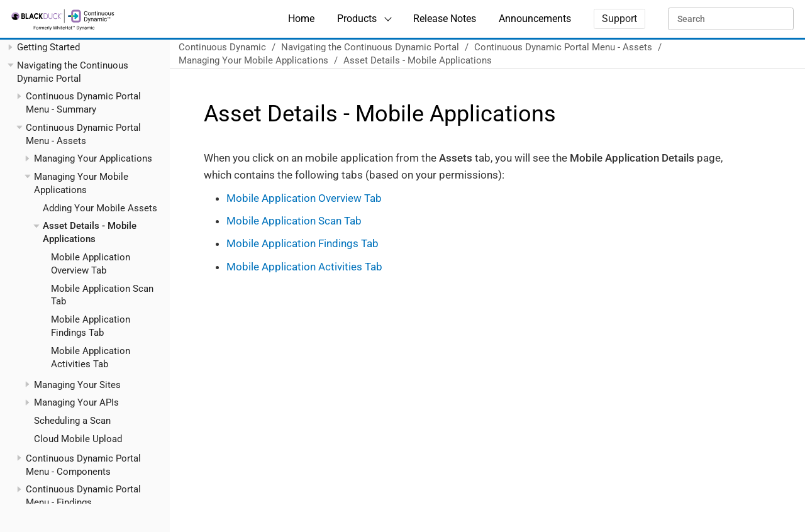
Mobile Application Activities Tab (304, 267)
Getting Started (48, 47)
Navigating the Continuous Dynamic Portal (370, 47)
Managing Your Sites (77, 385)
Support (619, 19)
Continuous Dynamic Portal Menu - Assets (563, 47)
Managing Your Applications (93, 158)
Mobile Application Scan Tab (294, 221)
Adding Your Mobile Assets (100, 208)
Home (301, 19)
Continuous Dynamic (222, 47)
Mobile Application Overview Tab (304, 198)
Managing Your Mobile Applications (253, 60)
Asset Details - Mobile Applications (418, 60)
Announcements (535, 19)
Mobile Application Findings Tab (303, 243)
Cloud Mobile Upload (78, 439)
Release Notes (445, 19)
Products (357, 19)
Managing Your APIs (76, 402)
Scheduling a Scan (72, 421)
